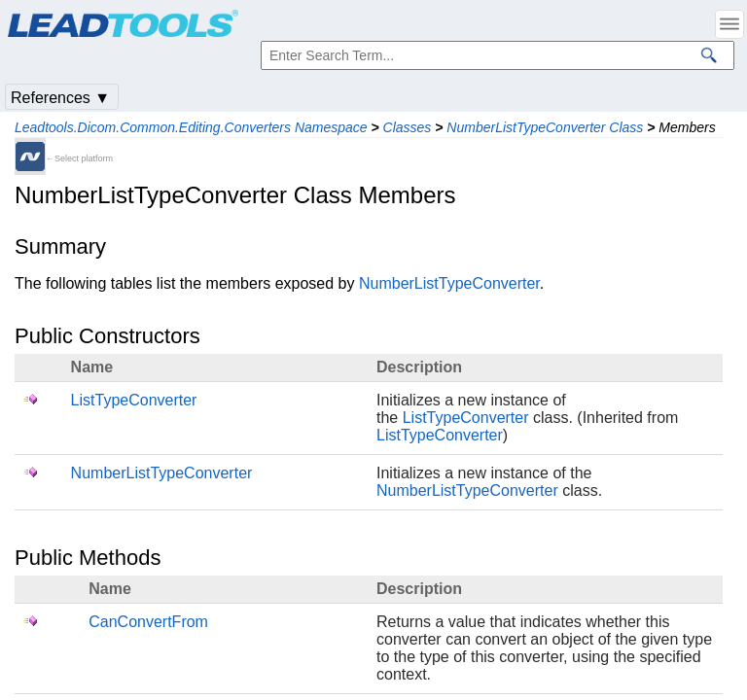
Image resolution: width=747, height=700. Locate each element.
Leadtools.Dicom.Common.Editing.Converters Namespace (191, 127)
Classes (408, 127)
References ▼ (60, 98)
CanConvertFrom (148, 622)
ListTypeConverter (134, 400)
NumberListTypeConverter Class (545, 127)
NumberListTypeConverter (449, 283)
